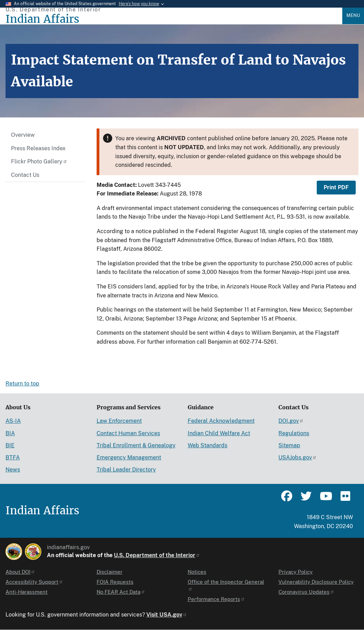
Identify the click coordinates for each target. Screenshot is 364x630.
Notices (197, 572)
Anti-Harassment (27, 592)
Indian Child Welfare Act (219, 433)
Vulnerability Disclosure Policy (316, 582)
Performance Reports (216, 599)
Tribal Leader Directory (126, 470)
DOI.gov (291, 421)
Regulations (294, 433)
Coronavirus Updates (306, 592)
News (13, 470)
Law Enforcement (119, 421)
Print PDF (336, 187)
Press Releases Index (38, 148)
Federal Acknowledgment (221, 421)
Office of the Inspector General (226, 585)
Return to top (22, 384)
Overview (23, 135)
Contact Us (25, 175)
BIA (10, 433)
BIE (10, 445)
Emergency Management (129, 457)
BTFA (13, 457)
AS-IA (13, 421)
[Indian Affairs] (174, 19)
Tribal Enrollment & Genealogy (136, 445)
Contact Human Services (128, 433)
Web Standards (208, 445)
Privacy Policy (296, 572)
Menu (353, 15)
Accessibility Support (34, 582)
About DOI (20, 572)
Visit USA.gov (167, 615)
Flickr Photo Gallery (39, 161)
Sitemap (289, 445)
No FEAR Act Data (121, 592)
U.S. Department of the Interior (157, 555)
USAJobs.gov (298, 457)
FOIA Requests (115, 582)
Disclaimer (110, 572)
